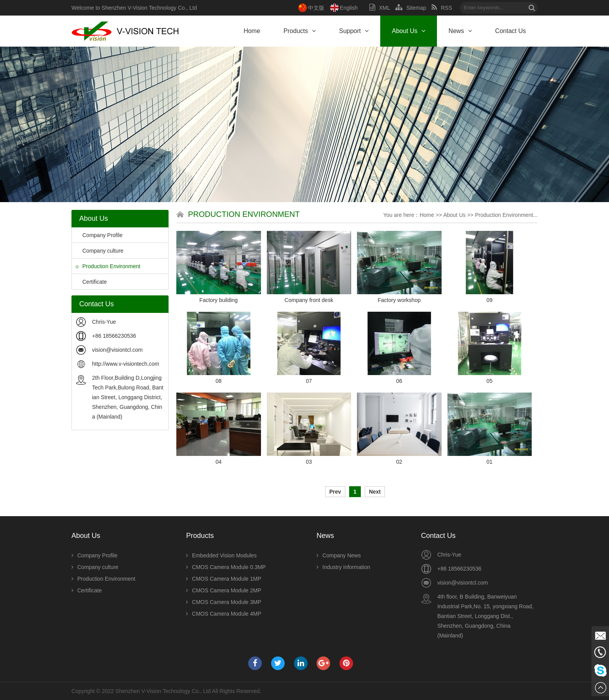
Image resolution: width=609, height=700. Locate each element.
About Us (409, 31)
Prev (335, 492)
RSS (442, 8)
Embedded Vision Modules (221, 555)
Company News (339, 555)
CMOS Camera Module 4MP (224, 614)
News (460, 31)
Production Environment (108, 266)
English (349, 8)
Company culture (100, 251)
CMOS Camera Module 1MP (224, 579)
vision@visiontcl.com (117, 350)
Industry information (343, 567)
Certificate (91, 282)
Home (252, 31)
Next (375, 492)
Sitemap (411, 8)
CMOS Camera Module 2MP (224, 590)
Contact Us (511, 31)
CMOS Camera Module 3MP (224, 602)
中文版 (316, 8)
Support (354, 31)
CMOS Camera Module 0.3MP (226, 567)
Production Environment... (506, 215)
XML (380, 8)
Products (300, 31)
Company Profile (99, 235)
